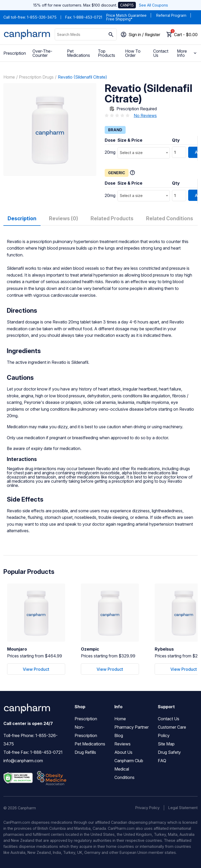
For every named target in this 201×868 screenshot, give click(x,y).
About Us (123, 752)
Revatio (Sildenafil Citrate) (82, 77)
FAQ (162, 761)
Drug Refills (85, 752)
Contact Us (161, 53)
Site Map (166, 744)
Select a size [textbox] (131, 153)
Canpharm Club (129, 761)
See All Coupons (153, 5)
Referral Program (171, 15)
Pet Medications (79, 53)
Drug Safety (169, 752)
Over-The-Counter (42, 53)
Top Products (107, 53)
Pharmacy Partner (132, 727)
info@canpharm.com (23, 761)
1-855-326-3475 (42, 17)
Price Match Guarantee (126, 15)
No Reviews (145, 116)
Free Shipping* (119, 19)
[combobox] (144, 153)
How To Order (133, 53)
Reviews (122, 744)
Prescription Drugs (36, 77)
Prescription (15, 53)
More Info (187, 53)
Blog (119, 735)
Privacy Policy (147, 808)
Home (9, 77)
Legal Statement (183, 808)
